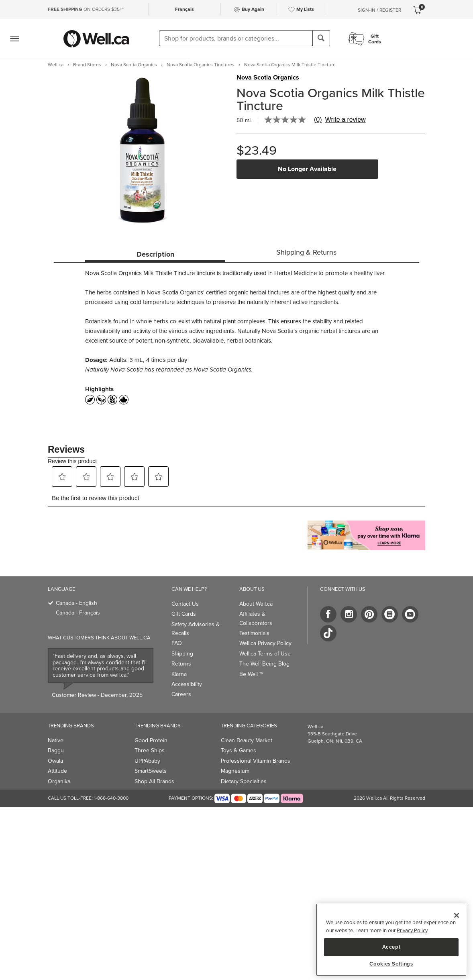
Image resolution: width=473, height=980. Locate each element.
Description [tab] (155, 254)
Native (56, 740)
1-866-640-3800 (111, 798)
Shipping (182, 654)
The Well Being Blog (264, 664)
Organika (59, 781)
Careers (181, 694)
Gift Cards (184, 614)
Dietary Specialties (244, 781)
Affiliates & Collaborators (256, 618)
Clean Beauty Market (247, 740)
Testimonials (254, 633)
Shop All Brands (154, 781)
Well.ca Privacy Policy (265, 643)
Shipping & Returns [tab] (306, 252)
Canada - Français (78, 613)
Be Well (251, 674)
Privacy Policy (412, 930)
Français (185, 9)
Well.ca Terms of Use (265, 654)
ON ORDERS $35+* (86, 9)
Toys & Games (239, 750)
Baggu (56, 750)
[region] (391, 940)
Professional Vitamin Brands (256, 761)
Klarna (179, 674)
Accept (391, 947)
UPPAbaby (147, 761)
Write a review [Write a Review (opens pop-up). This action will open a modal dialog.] (346, 120)
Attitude (57, 771)
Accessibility (187, 684)
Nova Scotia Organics (268, 78)
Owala (55, 761)
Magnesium (235, 771)
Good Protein (151, 740)
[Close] (457, 915)
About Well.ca (256, 604)
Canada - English (76, 603)
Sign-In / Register (379, 10)
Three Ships (150, 750)
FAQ (177, 643)
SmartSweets (151, 771)
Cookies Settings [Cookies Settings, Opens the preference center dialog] (391, 964)
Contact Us (185, 604)
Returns (181, 664)
